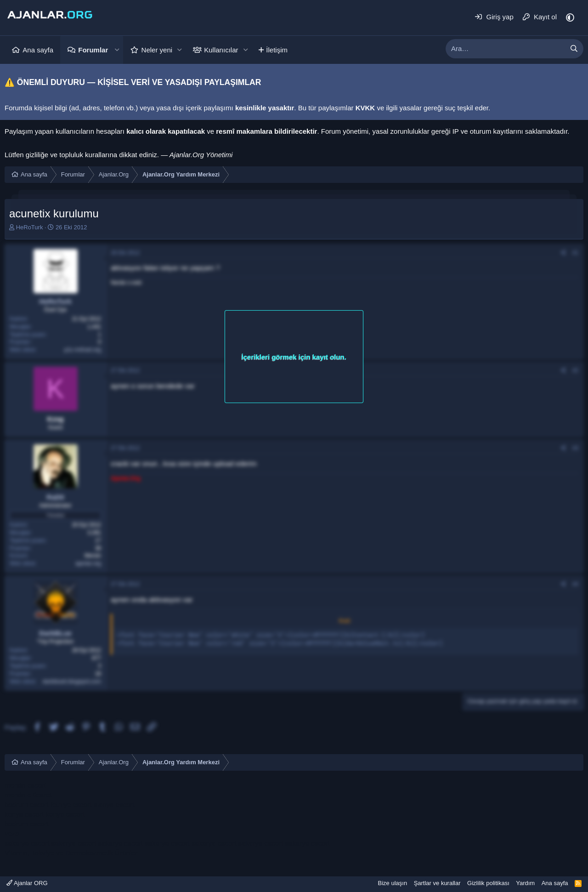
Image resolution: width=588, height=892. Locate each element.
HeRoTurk (30, 227)
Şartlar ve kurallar (437, 883)
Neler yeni (157, 50)
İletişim (277, 50)
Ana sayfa (38, 50)
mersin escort (25, 785)
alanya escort (114, 804)
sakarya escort (27, 843)
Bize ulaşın (393, 883)
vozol (13, 833)
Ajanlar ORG (27, 883)
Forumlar (93, 50)
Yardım (525, 883)
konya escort (24, 814)
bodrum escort (27, 804)
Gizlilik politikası (488, 883)
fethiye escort (71, 804)
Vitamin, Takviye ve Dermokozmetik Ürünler (71, 853)
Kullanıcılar (221, 50)
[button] (117, 50)
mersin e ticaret (28, 795)
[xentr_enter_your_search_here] (505, 49)
